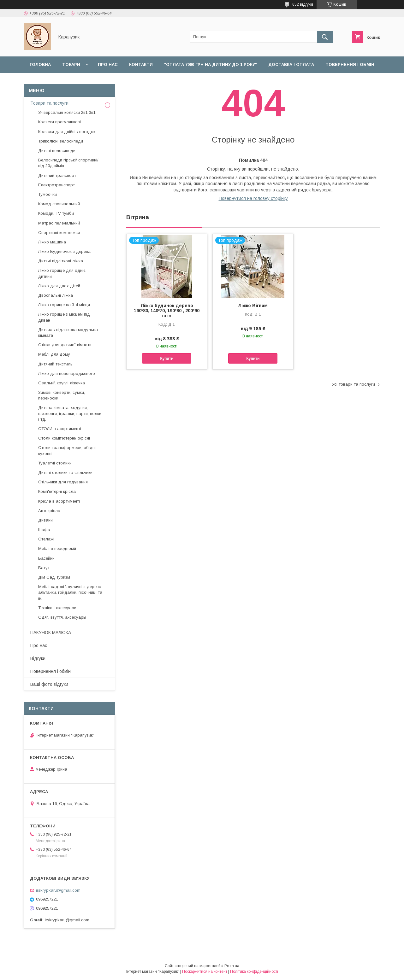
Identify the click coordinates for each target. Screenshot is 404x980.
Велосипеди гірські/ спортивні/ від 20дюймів (68, 163)
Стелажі (46, 539)
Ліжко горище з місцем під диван (64, 317)
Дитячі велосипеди (57, 151)
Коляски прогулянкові (59, 122)
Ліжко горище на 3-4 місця (64, 305)
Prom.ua (232, 966)
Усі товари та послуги (353, 384)
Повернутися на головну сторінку (253, 198)
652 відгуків (303, 4)
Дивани (45, 520)
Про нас (108, 64)
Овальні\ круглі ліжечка (62, 383)
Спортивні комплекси (59, 233)
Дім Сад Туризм (54, 577)
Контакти (141, 64)
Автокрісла (49, 511)
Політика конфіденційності (254, 971)
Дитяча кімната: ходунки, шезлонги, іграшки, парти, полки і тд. (70, 413)
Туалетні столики (55, 463)
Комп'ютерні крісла (57, 491)
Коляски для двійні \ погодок (67, 132)
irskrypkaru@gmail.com (58, 890)
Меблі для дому (54, 354)
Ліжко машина (52, 242)
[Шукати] (325, 37)
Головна (40, 64)
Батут (44, 568)
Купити (167, 359)
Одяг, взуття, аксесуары (62, 617)
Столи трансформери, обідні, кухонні (67, 450)
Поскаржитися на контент (205, 971)
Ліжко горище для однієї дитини (62, 273)
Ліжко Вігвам (253, 306)
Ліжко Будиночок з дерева (64, 251)
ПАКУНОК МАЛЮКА (51, 633)
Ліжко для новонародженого (67, 373)
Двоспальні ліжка (56, 295)
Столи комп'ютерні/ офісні (64, 438)
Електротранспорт (56, 185)
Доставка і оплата (291, 64)
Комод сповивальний (59, 204)
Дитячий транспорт (57, 175)
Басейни (46, 558)
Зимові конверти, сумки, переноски (62, 395)
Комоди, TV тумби (56, 213)
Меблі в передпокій (57, 548)
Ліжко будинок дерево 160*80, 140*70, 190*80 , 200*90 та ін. (167, 311)
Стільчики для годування (63, 482)
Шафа (44, 530)
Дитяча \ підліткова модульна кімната (68, 332)
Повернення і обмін (350, 64)
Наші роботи (46, 81)
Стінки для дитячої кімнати (65, 345)
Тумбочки (48, 194)
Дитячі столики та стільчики (65, 472)
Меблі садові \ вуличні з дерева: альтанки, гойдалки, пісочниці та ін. (70, 592)
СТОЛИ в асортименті (60, 429)
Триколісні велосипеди (61, 141)
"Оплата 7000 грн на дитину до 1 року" (211, 64)
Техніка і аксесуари (57, 608)
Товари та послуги (49, 103)
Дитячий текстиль (55, 364)
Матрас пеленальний (59, 223)
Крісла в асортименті (59, 501)
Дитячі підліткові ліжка (61, 261)
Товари (71, 64)
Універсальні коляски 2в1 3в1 (67, 112)
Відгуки (82, 81)
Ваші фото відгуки (49, 684)
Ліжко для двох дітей (59, 286)
